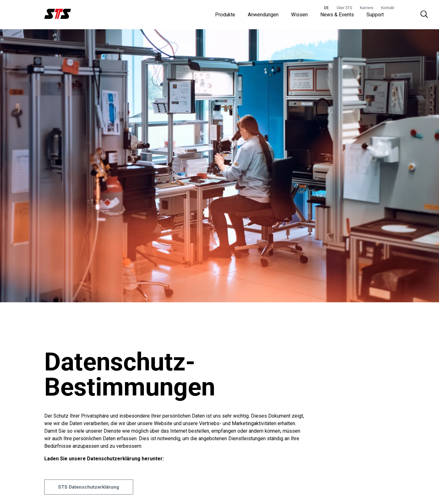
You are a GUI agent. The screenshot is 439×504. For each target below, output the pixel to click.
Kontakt (388, 8)
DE (326, 8)
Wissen (299, 16)
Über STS (344, 8)
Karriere (367, 8)
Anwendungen (263, 16)
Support (375, 16)
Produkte (225, 16)
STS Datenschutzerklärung (92, 494)
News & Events (337, 16)
